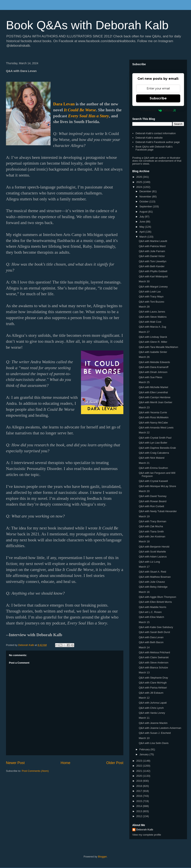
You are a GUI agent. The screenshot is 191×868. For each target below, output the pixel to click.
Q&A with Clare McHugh (153, 683)
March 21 (144, 463)
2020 (140, 776)
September (146, 206)
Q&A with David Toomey (153, 496)
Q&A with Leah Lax (150, 292)
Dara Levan (64, 104)
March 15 (144, 622)
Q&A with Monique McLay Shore (157, 486)
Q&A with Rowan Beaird (153, 501)
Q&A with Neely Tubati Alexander (158, 511)
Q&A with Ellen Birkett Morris (155, 602)
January (144, 754)
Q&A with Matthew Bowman (155, 577)
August (144, 212)
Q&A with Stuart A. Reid (152, 572)
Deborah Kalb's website (149, 138)
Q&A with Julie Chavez (152, 582)
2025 (140, 182)
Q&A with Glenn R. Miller (153, 342)
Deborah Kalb (145, 830)
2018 (140, 786)
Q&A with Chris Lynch (151, 708)
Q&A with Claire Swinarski (154, 657)
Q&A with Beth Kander (152, 266)
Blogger (102, 857)
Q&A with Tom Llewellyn (153, 261)
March (143, 237)
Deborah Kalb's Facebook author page (158, 142)
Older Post (115, 763)
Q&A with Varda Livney (152, 713)
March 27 (144, 332)
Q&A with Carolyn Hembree (154, 397)
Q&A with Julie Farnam (152, 251)
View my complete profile (147, 835)
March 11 (144, 718)
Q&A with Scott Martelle (152, 552)
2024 (140, 187)
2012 (140, 816)
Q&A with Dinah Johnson (153, 372)
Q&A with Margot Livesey (153, 287)
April (142, 232)
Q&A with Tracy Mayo (151, 297)
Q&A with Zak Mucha (151, 526)
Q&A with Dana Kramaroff (153, 367)
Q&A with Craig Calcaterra (154, 453)
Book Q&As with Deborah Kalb (87, 25)
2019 (140, 781)
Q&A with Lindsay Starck (153, 337)
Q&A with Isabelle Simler (153, 352)
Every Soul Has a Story (88, 116)
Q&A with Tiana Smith (151, 532)
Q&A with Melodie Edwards (154, 362)
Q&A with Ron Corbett (151, 506)
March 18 (144, 541)
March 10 (144, 738)
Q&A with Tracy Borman (152, 521)
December (146, 191)
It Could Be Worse (80, 110)
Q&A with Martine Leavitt (153, 241)
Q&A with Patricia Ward (152, 246)
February (145, 749)
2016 (140, 796)
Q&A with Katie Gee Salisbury (156, 627)
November (146, 197)
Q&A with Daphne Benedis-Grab (157, 448)
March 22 (144, 433)
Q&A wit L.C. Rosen (150, 612)
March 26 (144, 357)
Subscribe (158, 98)
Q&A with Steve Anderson (153, 663)
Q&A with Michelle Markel (153, 387)
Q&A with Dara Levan (151, 637)
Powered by (158, 110)
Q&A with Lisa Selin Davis (154, 743)
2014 (140, 806)
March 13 (144, 672)
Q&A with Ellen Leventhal (153, 392)
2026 (140, 177)
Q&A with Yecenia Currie (153, 412)
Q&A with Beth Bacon (151, 642)
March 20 (144, 491)
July (142, 217)
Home (66, 763)
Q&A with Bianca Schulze (153, 668)
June (143, 222)
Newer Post (15, 763)
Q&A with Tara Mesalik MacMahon (158, 347)
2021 (140, 771)
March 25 (144, 382)
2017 (140, 791)
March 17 (144, 567)
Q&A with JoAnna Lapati (153, 703)
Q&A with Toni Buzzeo (151, 302)
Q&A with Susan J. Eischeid (155, 733)
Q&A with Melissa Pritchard (154, 652)
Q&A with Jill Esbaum (151, 693)
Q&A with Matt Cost (150, 322)
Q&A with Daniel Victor (152, 256)
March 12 (144, 698)
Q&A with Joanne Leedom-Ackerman (160, 728)
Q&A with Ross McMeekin (154, 417)
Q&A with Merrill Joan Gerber (155, 402)
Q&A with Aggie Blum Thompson (157, 597)
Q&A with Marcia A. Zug (152, 327)
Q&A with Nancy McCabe (153, 423)
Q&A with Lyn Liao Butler (153, 443)
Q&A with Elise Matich (151, 617)
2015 (140, 801)
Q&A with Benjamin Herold (154, 547)
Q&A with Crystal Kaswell (153, 481)
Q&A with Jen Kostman (152, 536)
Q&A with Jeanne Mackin (153, 723)
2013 (140, 811)
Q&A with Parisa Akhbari (153, 688)
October (144, 201)
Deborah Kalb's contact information (156, 133)
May (142, 227)
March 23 (144, 407)
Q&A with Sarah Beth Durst (154, 632)
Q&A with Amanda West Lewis (156, 428)
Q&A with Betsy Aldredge (153, 587)
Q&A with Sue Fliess (150, 377)
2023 (140, 761)
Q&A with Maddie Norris (152, 607)
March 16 (144, 592)
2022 (140, 766)
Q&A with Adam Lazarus (153, 557)
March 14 (144, 647)
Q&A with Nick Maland (152, 458)
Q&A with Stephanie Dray (153, 678)
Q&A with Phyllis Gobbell (153, 271)
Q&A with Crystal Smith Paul (155, 438)
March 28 (144, 307)
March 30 (144, 281)
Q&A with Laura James (152, 312)
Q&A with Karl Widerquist (153, 276)
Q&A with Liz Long (149, 562)
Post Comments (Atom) (35, 771)
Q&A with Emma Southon (153, 468)
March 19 (144, 516)
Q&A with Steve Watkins (153, 317)
